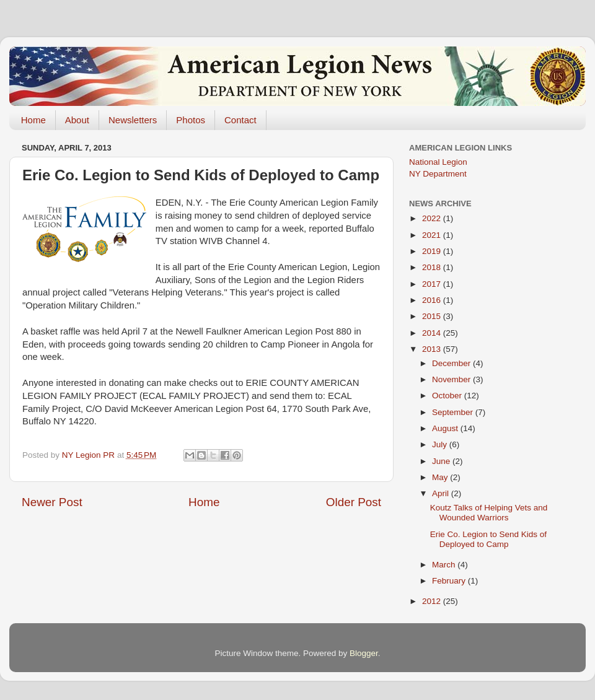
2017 (433, 284)
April (442, 493)
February (450, 581)
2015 (433, 316)
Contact (240, 120)
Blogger (364, 653)
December (452, 363)
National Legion (438, 162)
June (442, 461)
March (445, 565)
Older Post (354, 502)
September (454, 412)
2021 (433, 235)
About (77, 120)
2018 (433, 267)
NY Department (438, 174)
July (441, 444)
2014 (433, 333)
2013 (433, 349)
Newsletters (133, 120)
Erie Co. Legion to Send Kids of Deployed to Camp (488, 539)
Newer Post (52, 502)
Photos (191, 120)
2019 (433, 251)
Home (33, 120)
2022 (433, 218)
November (452, 379)
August (446, 428)
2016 (433, 300)
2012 (433, 601)
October (448, 396)
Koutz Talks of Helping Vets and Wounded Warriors (489, 513)
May (441, 477)
